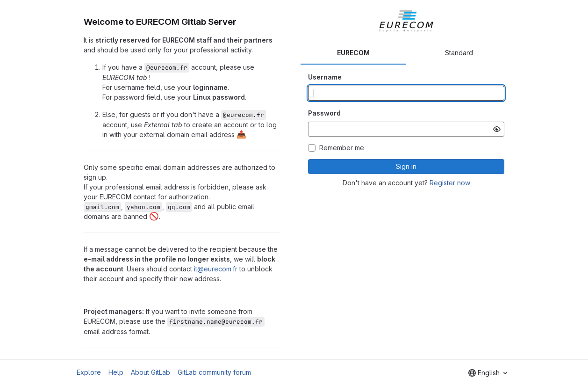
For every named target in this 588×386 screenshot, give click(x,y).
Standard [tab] (459, 53)
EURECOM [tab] (353, 53)
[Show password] (497, 129)
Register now (450, 183)
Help (116, 372)
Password (324, 113)
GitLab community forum (214, 372)
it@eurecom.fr (216, 269)
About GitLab (151, 372)
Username (325, 77)
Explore (89, 372)
